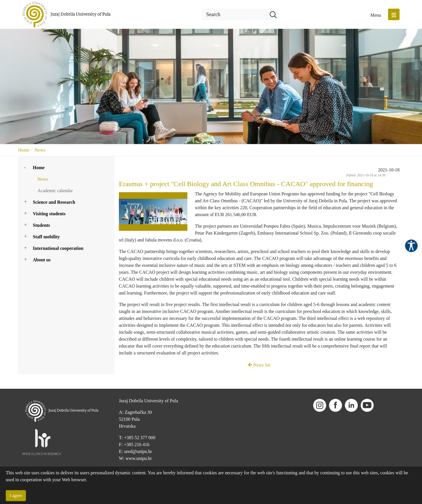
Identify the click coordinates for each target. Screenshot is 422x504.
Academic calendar (55, 191)
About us (42, 260)
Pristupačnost (411, 246)
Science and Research (54, 202)
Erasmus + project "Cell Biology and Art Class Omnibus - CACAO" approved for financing (246, 184)
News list (259, 365)
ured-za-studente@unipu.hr (162, 455)
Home (24, 150)
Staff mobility (46, 237)
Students (41, 225)
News (40, 150)
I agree (16, 495)
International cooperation (58, 248)
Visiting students (49, 214)
